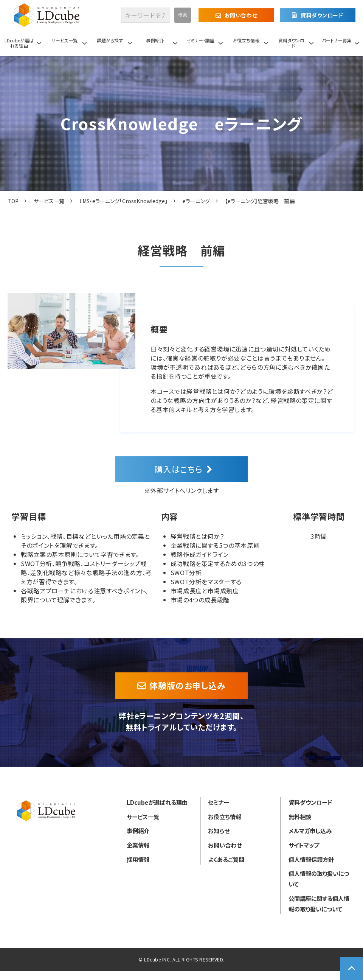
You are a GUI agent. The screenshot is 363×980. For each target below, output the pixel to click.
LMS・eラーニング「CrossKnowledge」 (123, 201)
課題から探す (110, 40)
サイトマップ (304, 845)
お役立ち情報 (246, 40)
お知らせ (219, 831)
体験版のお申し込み (188, 685)
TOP (13, 201)
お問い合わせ (241, 15)
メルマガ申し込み (310, 831)
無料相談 (300, 817)
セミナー (218, 802)
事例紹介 (155, 40)
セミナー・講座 (200, 40)
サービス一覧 (64, 40)
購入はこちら (178, 469)
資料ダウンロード (322, 15)
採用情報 (138, 859)
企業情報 (138, 845)
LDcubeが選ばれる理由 (19, 43)
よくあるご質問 (226, 859)
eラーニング (196, 201)
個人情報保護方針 (311, 859)
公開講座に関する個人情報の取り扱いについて (319, 904)
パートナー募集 (337, 40)
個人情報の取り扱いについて (319, 879)
